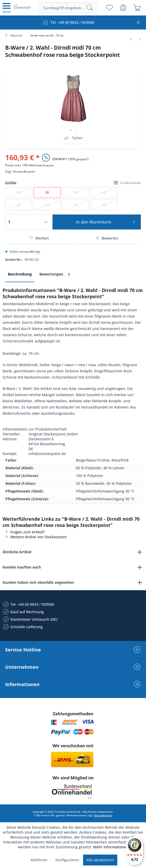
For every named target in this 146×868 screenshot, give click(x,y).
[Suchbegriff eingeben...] (67, 8)
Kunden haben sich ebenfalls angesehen (38, 582)
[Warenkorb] (137, 8)
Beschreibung (20, 274)
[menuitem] (7, 8)
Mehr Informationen (111, 847)
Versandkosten (24, 171)
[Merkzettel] (109, 8)
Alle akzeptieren (100, 860)
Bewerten (107, 238)
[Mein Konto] (123, 8)
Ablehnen (39, 860)
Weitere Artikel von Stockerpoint (35, 537)
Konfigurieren (67, 860)
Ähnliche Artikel (17, 552)
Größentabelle (127, 183)
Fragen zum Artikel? (24, 532)
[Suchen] (90, 8)
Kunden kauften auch (22, 567)
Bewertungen (56, 274)
